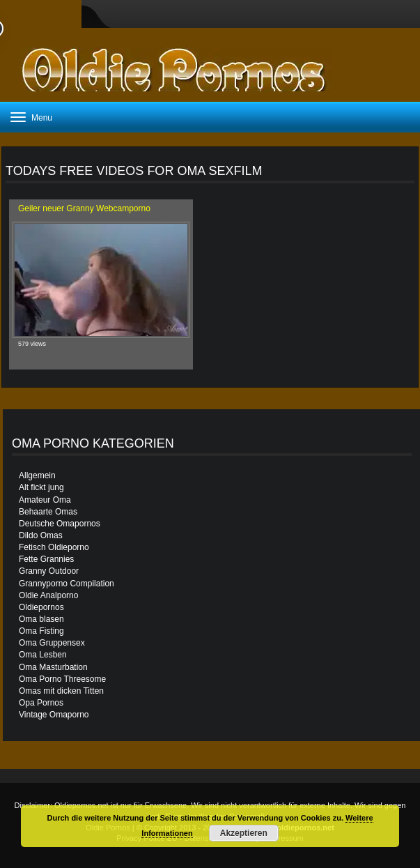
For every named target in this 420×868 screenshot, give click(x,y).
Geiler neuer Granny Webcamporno (84, 208)
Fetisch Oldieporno (54, 547)
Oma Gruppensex (52, 643)
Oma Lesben (43, 655)
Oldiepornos (41, 607)
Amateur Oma (45, 500)
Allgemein (37, 475)
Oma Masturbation (53, 667)
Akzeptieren (244, 833)
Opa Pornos (41, 703)
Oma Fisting (41, 631)
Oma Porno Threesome (62, 679)
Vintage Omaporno (54, 715)
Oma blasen (41, 619)
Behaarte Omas (48, 512)
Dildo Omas (41, 535)
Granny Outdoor (49, 571)
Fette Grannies (46, 559)
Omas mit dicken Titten (61, 691)
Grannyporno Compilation (67, 584)
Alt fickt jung (41, 487)
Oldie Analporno (48, 595)
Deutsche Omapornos (60, 524)
